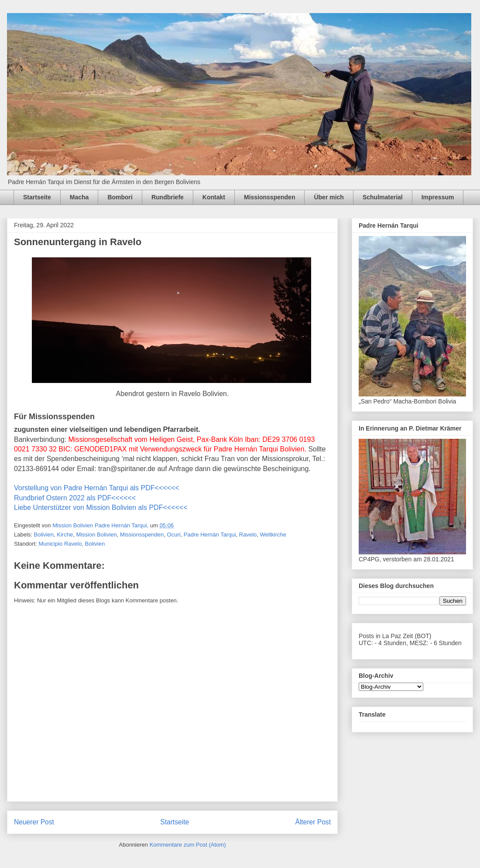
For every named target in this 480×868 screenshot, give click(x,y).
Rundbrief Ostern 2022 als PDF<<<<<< (75, 498)
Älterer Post (313, 822)
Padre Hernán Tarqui (210, 535)
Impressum (438, 197)
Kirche (65, 535)
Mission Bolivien (96, 535)
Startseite (37, 197)
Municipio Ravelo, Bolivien (72, 544)
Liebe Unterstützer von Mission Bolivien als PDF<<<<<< (101, 507)
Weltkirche (273, 535)
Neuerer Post (34, 822)
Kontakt (214, 197)
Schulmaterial (383, 197)
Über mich (329, 197)
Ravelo (248, 535)
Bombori (120, 197)
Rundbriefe (168, 197)
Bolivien (44, 535)
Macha (79, 197)
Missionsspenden (269, 197)
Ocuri (174, 535)
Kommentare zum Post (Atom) (188, 845)
